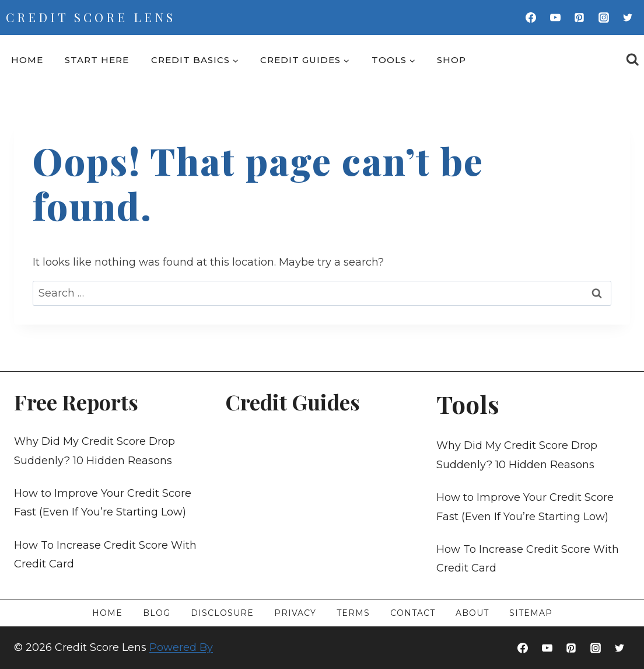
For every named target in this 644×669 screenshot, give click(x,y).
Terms (353, 613)
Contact (413, 613)
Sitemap (531, 613)
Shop (452, 60)
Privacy (295, 613)
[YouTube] (555, 18)
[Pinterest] (579, 18)
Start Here (97, 60)
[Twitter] (628, 18)
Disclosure (222, 613)
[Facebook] (531, 18)
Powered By (181, 647)
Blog (157, 613)
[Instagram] (604, 18)
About (472, 613)
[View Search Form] (633, 60)
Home (27, 60)
